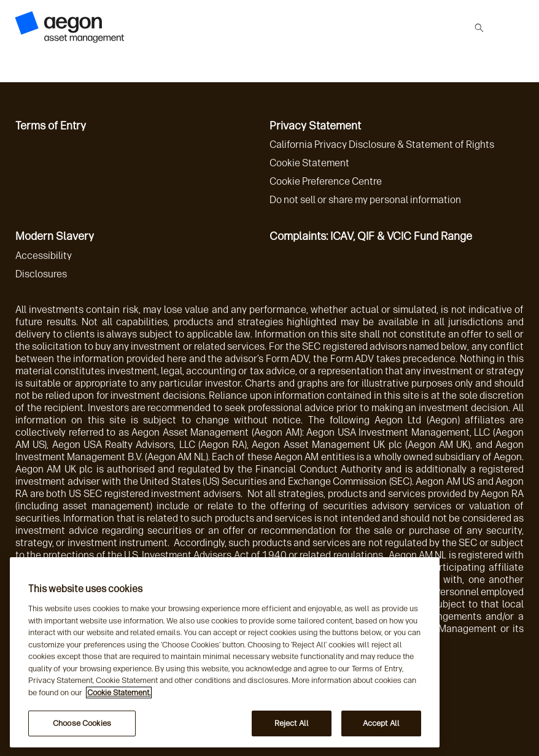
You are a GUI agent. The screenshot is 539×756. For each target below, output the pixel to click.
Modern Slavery (55, 236)
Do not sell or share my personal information (365, 200)
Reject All (292, 723)
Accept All (381, 723)
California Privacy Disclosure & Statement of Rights (382, 145)
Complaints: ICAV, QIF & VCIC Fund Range (371, 236)
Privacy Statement (315, 126)
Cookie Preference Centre (326, 181)
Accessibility (44, 256)
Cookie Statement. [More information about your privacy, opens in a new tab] (119, 692)
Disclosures (41, 274)
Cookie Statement (309, 163)
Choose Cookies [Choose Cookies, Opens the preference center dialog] (82, 723)
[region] (225, 652)
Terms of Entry (51, 126)
